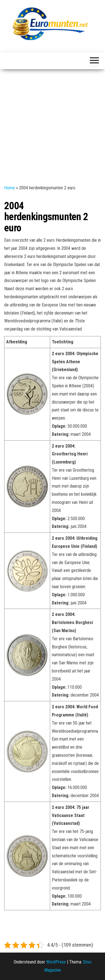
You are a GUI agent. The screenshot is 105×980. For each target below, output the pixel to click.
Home (10, 188)
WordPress (56, 962)
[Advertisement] (53, 124)
